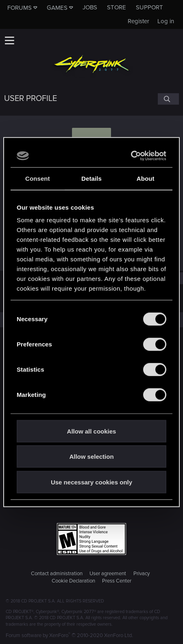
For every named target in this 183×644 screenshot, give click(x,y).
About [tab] (146, 178)
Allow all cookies (92, 431)
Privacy (142, 574)
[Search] (168, 99)
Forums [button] (20, 8)
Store (117, 7)
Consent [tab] (38, 178)
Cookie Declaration (73, 581)
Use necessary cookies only (91, 482)
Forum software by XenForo (69, 635)
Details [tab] (91, 178)
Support (149, 7)
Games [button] (57, 8)
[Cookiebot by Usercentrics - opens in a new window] (131, 156)
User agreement (108, 574)
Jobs (90, 7)
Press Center (117, 581)
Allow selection (91, 457)
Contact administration (57, 574)
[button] (9, 40)
